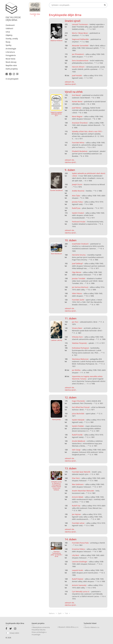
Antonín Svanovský (79, 585)
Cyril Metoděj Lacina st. (81, 592)
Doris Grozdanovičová (80, 61)
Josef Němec (77, 108)
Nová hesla (10, 59)
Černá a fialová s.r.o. (92, 627)
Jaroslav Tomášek (79, 278)
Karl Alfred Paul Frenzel (81, 407)
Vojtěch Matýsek (78, 420)
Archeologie (11, 49)
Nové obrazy (11, 62)
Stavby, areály (12, 39)
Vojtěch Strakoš (78, 213)
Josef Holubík (77, 75)
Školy (8, 42)
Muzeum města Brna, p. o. (68, 627)
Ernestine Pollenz (78, 549)
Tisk (66, 613)
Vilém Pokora (77, 293)
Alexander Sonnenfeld (80, 46)
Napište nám (11, 65)
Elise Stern (76, 478)
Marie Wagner (77, 116)
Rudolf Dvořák (77, 435)
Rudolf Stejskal (78, 579)
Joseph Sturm (77, 184)
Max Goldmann (78, 484)
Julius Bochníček (78, 414)
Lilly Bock (76, 555)
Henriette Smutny (79, 255)
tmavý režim (14, 633)
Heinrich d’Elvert (78, 67)
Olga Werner (77, 272)
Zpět (60, 613)
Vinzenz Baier (77, 328)
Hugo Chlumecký (78, 401)
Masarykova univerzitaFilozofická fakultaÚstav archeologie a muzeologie (41, 631)
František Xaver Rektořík (81, 472)
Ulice (8, 32)
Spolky (9, 45)
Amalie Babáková (79, 441)
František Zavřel (78, 300)
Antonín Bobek (78, 497)
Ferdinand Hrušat (79, 222)
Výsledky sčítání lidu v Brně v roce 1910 (87, 131)
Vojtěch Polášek (78, 426)
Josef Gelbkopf (77, 263)
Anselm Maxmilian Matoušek (83, 491)
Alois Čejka (76, 196)
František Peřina (78, 143)
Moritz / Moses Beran (80, 33)
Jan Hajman (76, 514)
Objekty (9, 35)
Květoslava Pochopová (80, 348)
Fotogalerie (11, 55)
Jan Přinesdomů (78, 54)
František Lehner (78, 523)
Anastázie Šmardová (80, 123)
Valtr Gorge (76, 450)
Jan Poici (75, 322)
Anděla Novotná (78, 191)
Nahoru (52, 613)
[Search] (78, 5)
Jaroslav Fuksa (77, 202)
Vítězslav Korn (77, 337)
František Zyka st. (35, 15)
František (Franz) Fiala (80, 543)
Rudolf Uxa (76, 506)
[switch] (7, 633)
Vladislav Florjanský (79, 343)
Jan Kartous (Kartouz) (80, 287)
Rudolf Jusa (76, 208)
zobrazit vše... (70, 82)
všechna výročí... (71, 84)
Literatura (10, 52)
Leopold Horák (77, 570)
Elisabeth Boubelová (80, 151)
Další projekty (12, 69)
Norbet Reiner (77, 101)
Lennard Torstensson (80, 24)
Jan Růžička (76, 370)
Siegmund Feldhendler (80, 39)
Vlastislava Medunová (80, 359)
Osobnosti (10, 25)
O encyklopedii (12, 79)
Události (9, 28)
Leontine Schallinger (80, 562)
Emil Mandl (76, 95)
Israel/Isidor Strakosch (80, 244)
